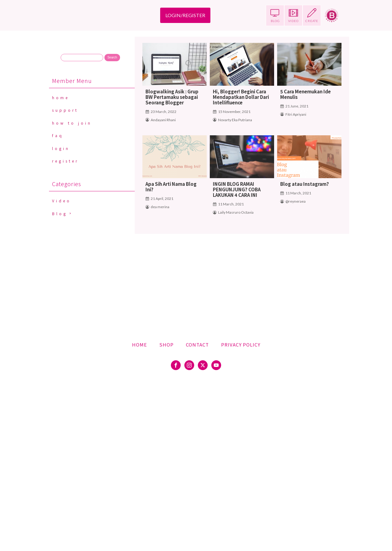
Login (61, 148)
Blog (60, 214)
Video (62, 201)
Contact (197, 345)
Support (65, 110)
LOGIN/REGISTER (185, 15)
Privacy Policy (241, 345)
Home (61, 97)
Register (65, 161)
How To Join (72, 123)
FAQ (58, 135)
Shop (166, 345)
